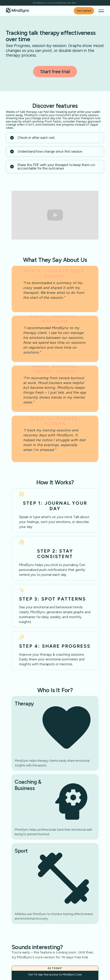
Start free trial (55, 72)
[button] (101, 11)
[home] (17, 10)
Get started (84, 11)
